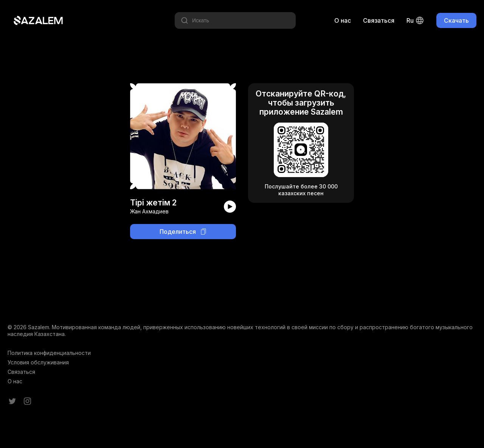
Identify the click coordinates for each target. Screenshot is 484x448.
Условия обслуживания (38, 362)
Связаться (379, 20)
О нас (343, 20)
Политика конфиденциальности (49, 353)
